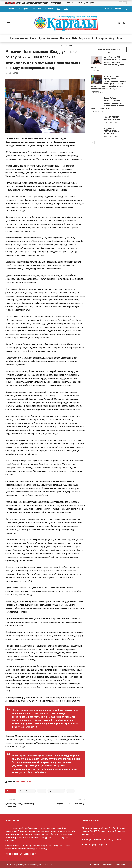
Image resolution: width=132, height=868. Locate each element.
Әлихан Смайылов (27, 791)
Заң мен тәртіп (87, 38)
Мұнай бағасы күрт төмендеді (71, 804)
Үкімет (71, 791)
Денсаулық (102, 38)
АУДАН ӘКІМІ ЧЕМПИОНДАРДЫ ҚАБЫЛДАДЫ (112, 131)
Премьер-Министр (56, 791)
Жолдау (42, 791)
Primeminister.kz (23, 782)
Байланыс (37, 9)
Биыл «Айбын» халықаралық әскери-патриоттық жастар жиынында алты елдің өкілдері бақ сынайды (107, 103)
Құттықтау (67, 45)
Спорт (112, 38)
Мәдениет (65, 38)
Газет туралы (23, 9)
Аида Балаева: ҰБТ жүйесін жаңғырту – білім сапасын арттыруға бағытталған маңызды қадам (109, 62)
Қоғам (42, 38)
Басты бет (10, 9)
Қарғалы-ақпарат (19, 38)
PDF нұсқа (49, 9)
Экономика (53, 38)
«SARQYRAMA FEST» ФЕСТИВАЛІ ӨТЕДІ (113, 118)
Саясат (34, 38)
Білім (75, 38)
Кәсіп (120, 38)
